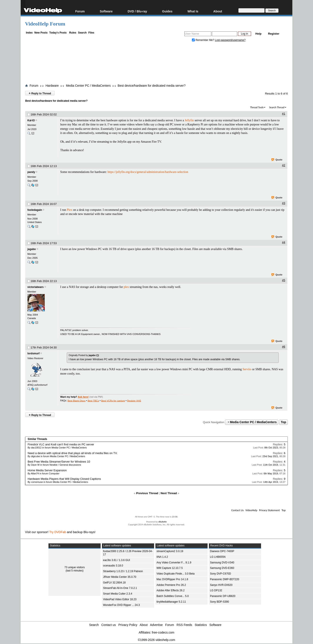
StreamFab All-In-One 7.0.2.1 (120, 588)
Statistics (201, 625)
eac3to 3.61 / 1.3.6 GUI (117, 560)
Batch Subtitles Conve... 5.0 (173, 596)
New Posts (41, 33)
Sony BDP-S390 (219, 602)
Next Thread (169, 493)
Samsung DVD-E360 (222, 568)
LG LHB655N (218, 557)
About (218, 11)
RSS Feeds (184, 625)
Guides (167, 11)
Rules (73, 33)
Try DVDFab (58, 532)
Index (29, 33)
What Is (193, 11)
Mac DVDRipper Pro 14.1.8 (172, 579)
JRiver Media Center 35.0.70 (120, 577)
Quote (277, 160)
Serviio (247, 369)
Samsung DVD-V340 (222, 563)
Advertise (156, 625)
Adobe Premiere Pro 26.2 (171, 585)
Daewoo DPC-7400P (222, 551)
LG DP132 (216, 590)
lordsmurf (33, 353)
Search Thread (277, 107)
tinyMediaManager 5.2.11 (171, 602)
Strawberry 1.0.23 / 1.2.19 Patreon (123, 571)
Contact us (109, 625)
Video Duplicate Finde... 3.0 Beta (176, 574)
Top (284, 422)
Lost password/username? (230, 40)
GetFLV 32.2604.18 (114, 583)
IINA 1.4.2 (162, 557)
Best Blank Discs (77, 401)
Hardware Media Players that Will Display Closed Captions (64, 479)
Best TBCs (93, 401)
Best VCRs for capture (113, 401)
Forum (80, 11)
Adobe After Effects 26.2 (171, 590)
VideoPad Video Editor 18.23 (120, 599)
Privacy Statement (269, 510)
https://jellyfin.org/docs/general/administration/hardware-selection (148, 172)
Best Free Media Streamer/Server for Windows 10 (59, 462)
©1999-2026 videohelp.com (156, 640)
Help (258, 34)
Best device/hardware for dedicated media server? (152, 86)
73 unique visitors (74, 567)
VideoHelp (251, 510)
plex (126, 287)
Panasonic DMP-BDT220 (225, 579)
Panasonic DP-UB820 (223, 596)
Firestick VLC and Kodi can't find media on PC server (61, 444)
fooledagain (35, 210)
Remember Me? (203, 40)
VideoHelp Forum (45, 24)
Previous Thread (147, 493)
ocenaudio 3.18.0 (113, 566)
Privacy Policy (128, 625)
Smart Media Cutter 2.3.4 (118, 594)
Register (274, 34)
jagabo (32, 249)
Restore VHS (134, 401)
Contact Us (237, 510)
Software (106, 11)
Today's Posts (58, 33)
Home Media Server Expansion (47, 470)
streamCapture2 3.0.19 (170, 551)
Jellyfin (189, 120)
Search (82, 33)
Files (91, 33)
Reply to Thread (40, 93)
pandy (31, 172)
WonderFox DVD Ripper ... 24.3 (121, 605)
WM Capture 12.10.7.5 (170, 568)
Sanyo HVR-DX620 (221, 585)
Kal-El (31, 120)
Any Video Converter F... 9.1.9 (174, 563)
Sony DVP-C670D (221, 574)
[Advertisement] (156, 64)
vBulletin (162, 522)
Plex (69, 210)
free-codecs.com (163, 632)
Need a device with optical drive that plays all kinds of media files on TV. (72, 453)
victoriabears (36, 287)
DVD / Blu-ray (137, 11)
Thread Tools (257, 107)
